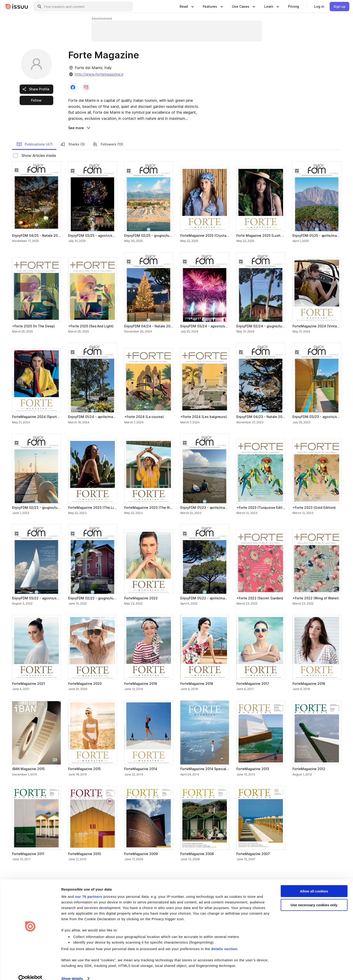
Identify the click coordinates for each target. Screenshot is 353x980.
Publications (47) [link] (34, 144)
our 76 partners (89, 889)
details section (224, 941)
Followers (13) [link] (108, 144)
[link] (294, 7)
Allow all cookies (314, 883)
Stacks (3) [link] (72, 144)
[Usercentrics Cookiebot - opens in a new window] (30, 971)
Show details (72, 971)
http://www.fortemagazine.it (99, 74)
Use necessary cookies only (314, 897)
